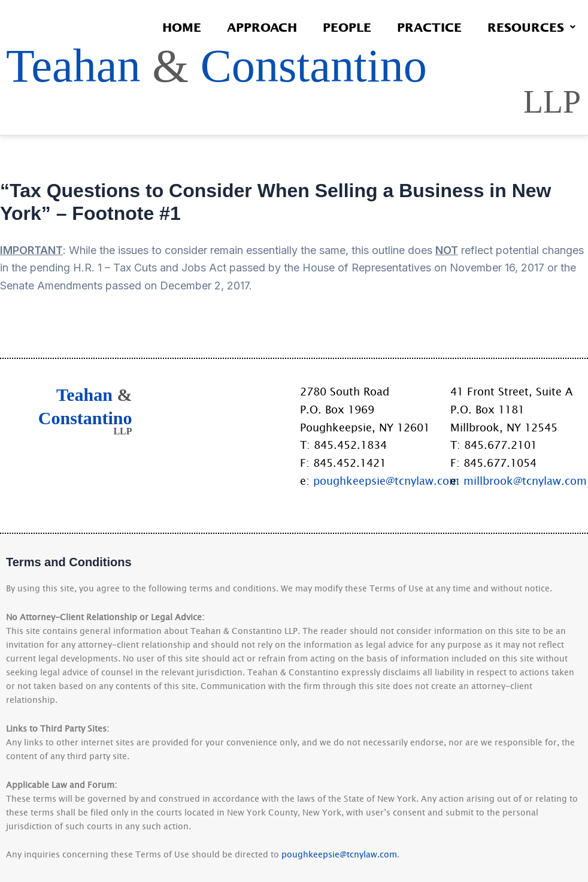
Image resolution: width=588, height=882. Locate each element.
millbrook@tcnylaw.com (525, 481)
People (345, 27)
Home (179, 27)
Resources (531, 27)
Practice (428, 27)
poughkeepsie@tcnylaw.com (386, 481)
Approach (260, 27)
